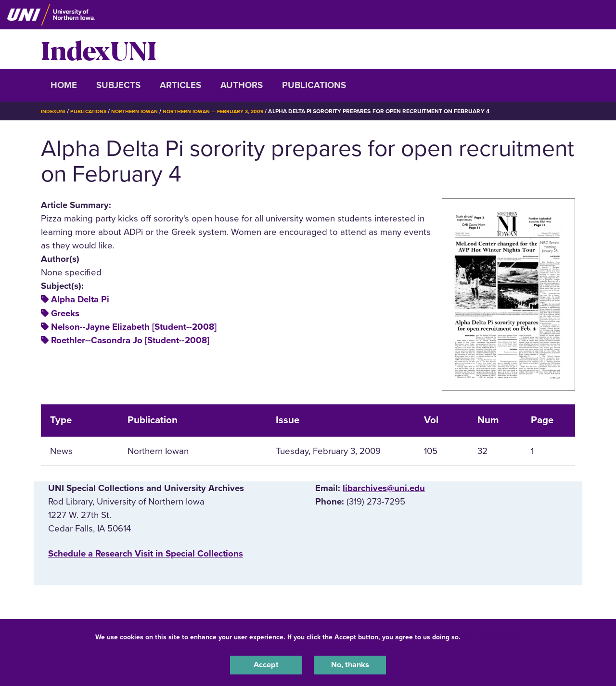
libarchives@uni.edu (384, 488)
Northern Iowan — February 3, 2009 (231, 111)
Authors (242, 85)
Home (64, 85)
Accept (266, 664)
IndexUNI (99, 49)
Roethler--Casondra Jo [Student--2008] (130, 340)
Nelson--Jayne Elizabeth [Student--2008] (134, 327)
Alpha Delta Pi (80, 299)
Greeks (65, 313)
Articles (180, 85)
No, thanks (350, 664)
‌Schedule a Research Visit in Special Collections (146, 554)
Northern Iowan (144, 111)
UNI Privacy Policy (493, 635)
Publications (314, 85)
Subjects (118, 85)
